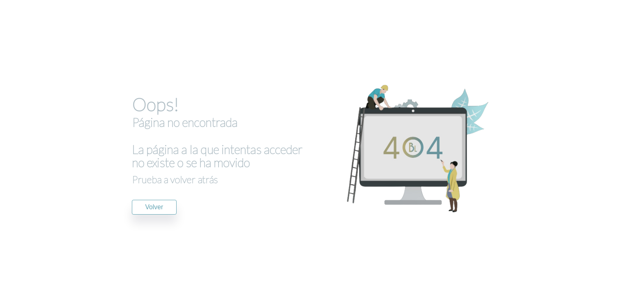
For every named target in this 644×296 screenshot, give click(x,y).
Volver (154, 207)
